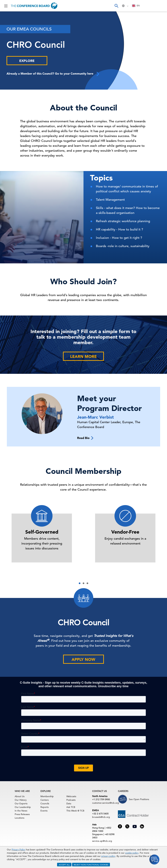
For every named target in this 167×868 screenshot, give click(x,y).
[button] (80, 583)
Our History (21, 800)
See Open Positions (139, 799)
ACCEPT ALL (64, 865)
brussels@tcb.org (101, 817)
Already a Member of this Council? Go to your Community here (53, 74)
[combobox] (136, 6)
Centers (45, 800)
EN (136, 6)
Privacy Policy (18, 850)
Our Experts (21, 803)
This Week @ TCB (75, 811)
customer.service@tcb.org (106, 803)
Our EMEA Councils (29, 29)
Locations (19, 818)
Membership (47, 796)
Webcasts (71, 796)
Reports (45, 807)
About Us (20, 796)
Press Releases (22, 814)
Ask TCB (71, 807)
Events (44, 811)
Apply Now (83, 659)
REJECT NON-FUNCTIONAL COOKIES (91, 865)
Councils (45, 803)
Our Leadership (23, 807)
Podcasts (71, 800)
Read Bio (85, 438)
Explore (27, 61)
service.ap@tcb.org (102, 841)
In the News (21, 811)
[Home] (34, 6)
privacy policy (108, 856)
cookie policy (132, 853)
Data (69, 803)
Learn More (83, 356)
